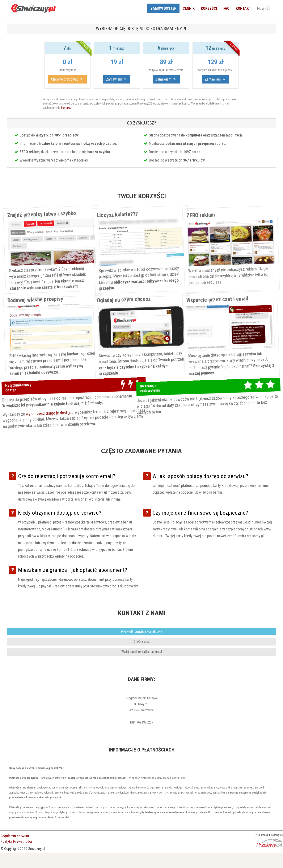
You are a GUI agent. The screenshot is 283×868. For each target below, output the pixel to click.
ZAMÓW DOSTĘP (163, 8)
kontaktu (66, 108)
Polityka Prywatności (16, 841)
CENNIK (189, 8)
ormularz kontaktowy (141, 631)
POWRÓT (264, 8)
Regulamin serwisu (15, 836)
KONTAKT (243, 8)
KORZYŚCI (209, 8)
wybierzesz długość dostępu (54, 412)
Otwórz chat (142, 642)
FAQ (226, 8)
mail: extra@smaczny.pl (142, 652)
